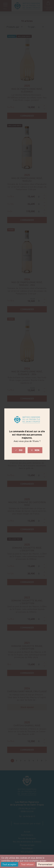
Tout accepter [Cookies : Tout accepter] (10, 864)
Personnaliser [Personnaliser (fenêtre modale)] (45, 864)
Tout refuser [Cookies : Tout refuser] (27, 864)
